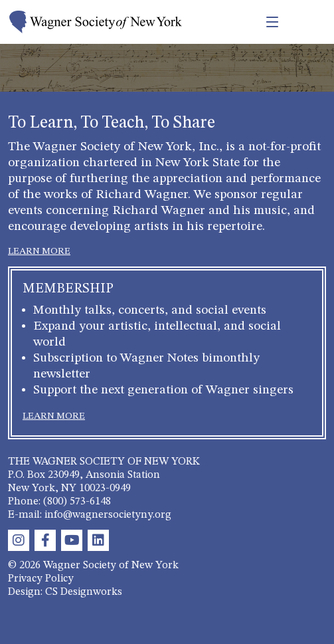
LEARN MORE (39, 251)
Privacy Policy (41, 579)
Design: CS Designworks (65, 592)
